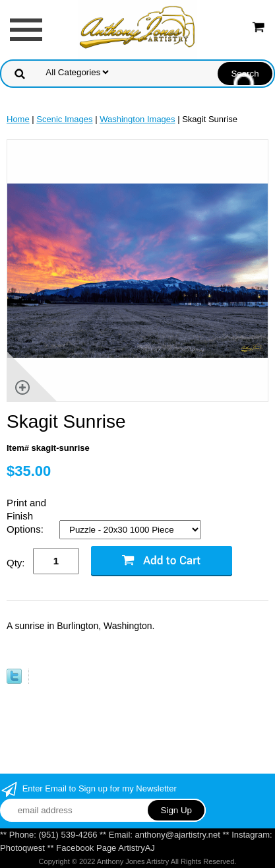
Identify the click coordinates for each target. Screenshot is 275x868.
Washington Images (137, 119)
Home (18, 119)
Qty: (16, 563)
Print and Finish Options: (26, 516)
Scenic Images (64, 119)
